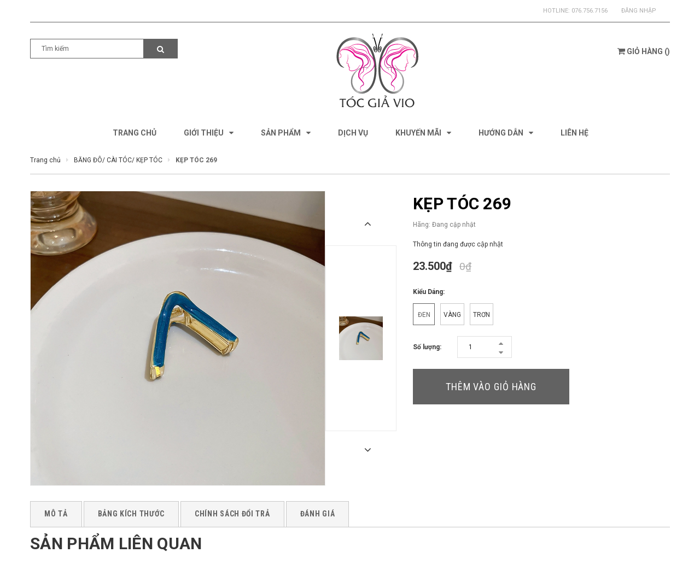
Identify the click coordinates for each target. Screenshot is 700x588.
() (644, 51)
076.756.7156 (590, 11)
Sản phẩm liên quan (116, 543)
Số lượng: (427, 347)
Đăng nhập (639, 11)
